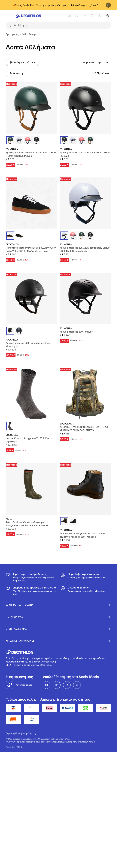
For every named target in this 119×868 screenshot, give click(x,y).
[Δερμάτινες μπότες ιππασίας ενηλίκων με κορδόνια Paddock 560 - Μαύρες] (85, 489)
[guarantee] (83, 591)
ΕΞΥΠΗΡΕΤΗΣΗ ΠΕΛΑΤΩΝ (20, 605)
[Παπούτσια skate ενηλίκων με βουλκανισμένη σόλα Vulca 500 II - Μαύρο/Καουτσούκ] (31, 203)
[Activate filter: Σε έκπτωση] (16, 73)
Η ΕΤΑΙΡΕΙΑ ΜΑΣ (14, 617)
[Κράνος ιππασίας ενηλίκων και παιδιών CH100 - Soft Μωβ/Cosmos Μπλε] (85, 203)
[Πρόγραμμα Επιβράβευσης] (31, 577)
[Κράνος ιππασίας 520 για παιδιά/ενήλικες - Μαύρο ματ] (31, 298)
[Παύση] (108, 5)
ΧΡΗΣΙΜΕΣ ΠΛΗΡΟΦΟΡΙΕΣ (20, 641)
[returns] (31, 591)
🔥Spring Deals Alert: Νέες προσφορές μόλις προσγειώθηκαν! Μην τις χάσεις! (55, 5)
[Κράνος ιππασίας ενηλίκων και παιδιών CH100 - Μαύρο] (85, 108)
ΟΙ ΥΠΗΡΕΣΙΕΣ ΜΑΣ (16, 629)
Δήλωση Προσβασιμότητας (21, 733)
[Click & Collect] (83, 577)
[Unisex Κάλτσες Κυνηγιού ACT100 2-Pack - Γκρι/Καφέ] (31, 394)
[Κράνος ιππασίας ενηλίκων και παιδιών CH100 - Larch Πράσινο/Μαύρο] (31, 108)
